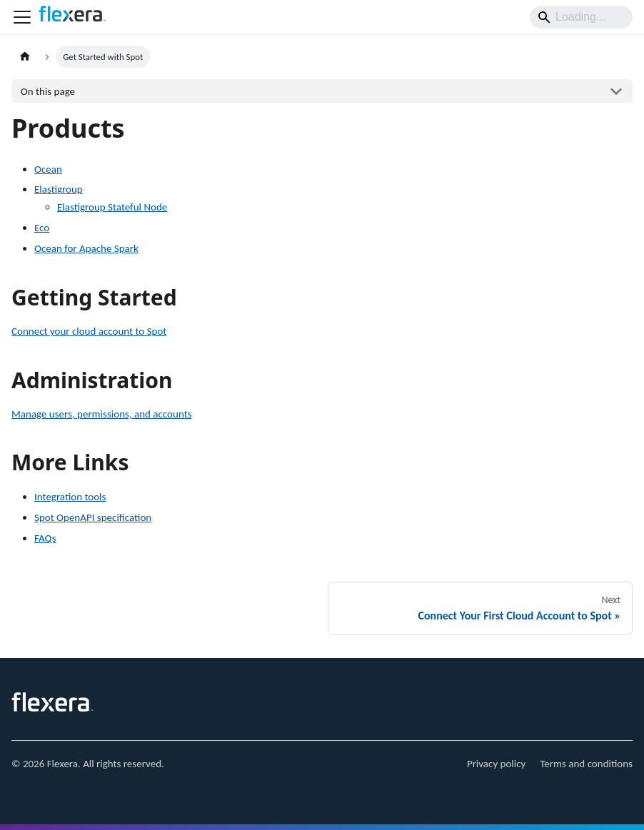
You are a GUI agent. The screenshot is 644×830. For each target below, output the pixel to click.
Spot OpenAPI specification (93, 517)
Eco (42, 228)
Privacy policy (497, 764)
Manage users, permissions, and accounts (102, 414)
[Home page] (25, 57)
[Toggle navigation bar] (22, 17)
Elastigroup (59, 189)
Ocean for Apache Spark (86, 248)
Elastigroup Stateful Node (112, 207)
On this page (48, 91)
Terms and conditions (586, 764)
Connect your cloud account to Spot (89, 331)
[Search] (581, 17)
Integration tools (70, 497)
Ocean (48, 169)
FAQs (45, 538)
